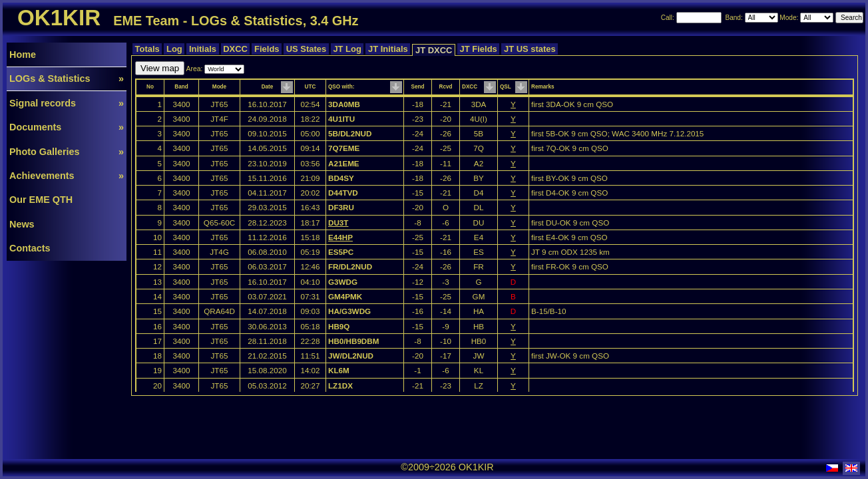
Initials (202, 49)
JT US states (530, 49)
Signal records (67, 103)
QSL (506, 87)
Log (174, 49)
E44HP (340, 237)
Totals (147, 49)
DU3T (338, 223)
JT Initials (388, 49)
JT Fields (478, 49)
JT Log (347, 49)
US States (306, 49)
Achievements (67, 176)
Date (268, 87)
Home (23, 55)
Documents (67, 127)
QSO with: (341, 87)
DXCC (236, 49)
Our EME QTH (41, 200)
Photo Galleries (67, 152)
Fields (267, 49)
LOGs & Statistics (67, 79)
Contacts (30, 248)
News (22, 224)
